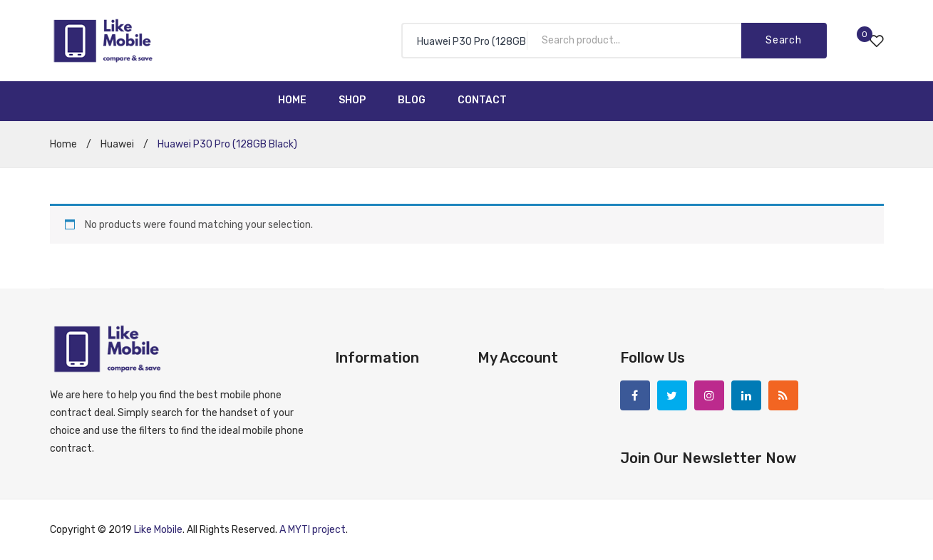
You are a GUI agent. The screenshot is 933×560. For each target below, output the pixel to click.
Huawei (117, 144)
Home (63, 144)
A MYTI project (313, 530)
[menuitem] (292, 101)
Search (783, 40)
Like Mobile (158, 530)
